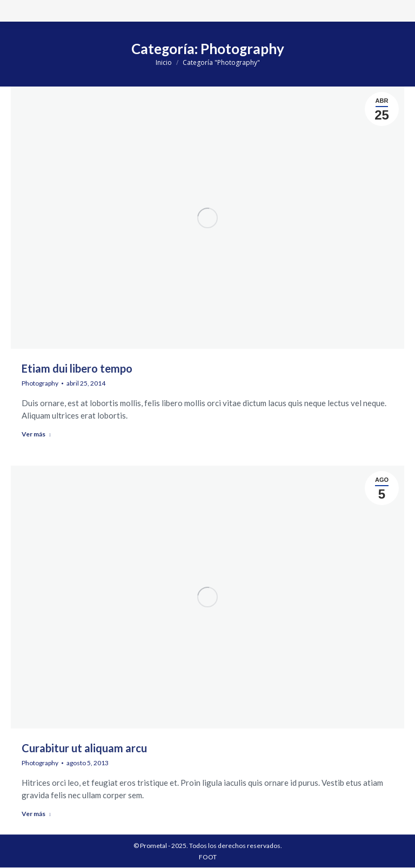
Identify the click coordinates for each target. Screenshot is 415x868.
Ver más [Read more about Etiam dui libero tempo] (36, 434)
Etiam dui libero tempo (77, 368)
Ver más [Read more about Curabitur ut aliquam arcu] (36, 814)
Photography (40, 383)
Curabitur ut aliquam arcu (84, 748)
